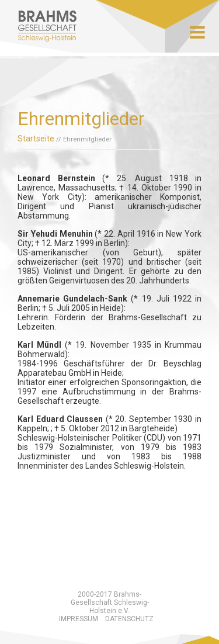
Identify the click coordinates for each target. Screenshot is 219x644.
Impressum (79, 619)
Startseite (36, 139)
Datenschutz (129, 619)
